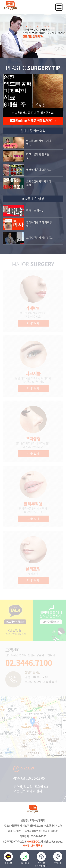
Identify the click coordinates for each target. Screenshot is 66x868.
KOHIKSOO (33, 841)
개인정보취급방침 (33, 845)
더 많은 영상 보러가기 (33, 121)
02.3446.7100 (29, 663)
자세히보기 (33, 323)
